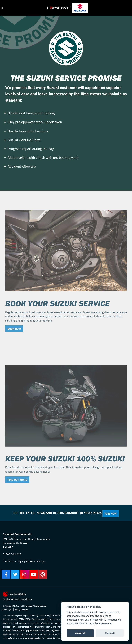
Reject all (110, 633)
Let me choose (103, 624)
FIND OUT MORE (17, 480)
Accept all (80, 633)
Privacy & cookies (21, 610)
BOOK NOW (14, 329)
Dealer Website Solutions (17, 599)
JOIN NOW (111, 513)
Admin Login (7, 610)
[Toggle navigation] (2, 8)
